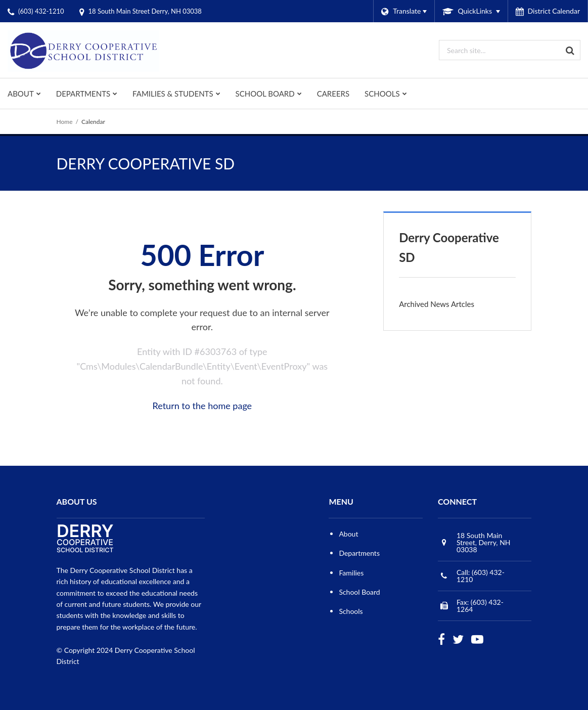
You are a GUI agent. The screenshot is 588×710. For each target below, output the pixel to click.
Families (351, 573)
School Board (359, 592)
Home (65, 122)
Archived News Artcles (437, 304)
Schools (351, 611)
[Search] (570, 50)
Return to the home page (202, 406)
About (348, 534)
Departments (359, 553)
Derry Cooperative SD (449, 247)
